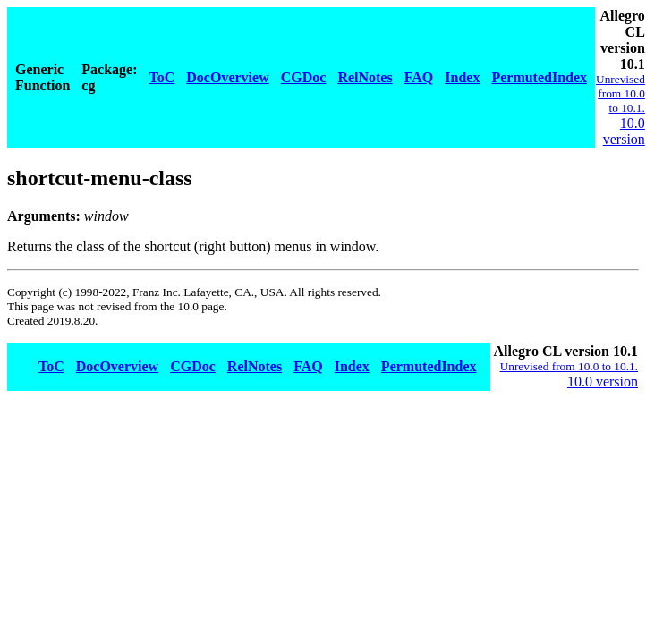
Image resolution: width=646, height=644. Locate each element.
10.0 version (624, 131)
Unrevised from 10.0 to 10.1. (620, 93)
